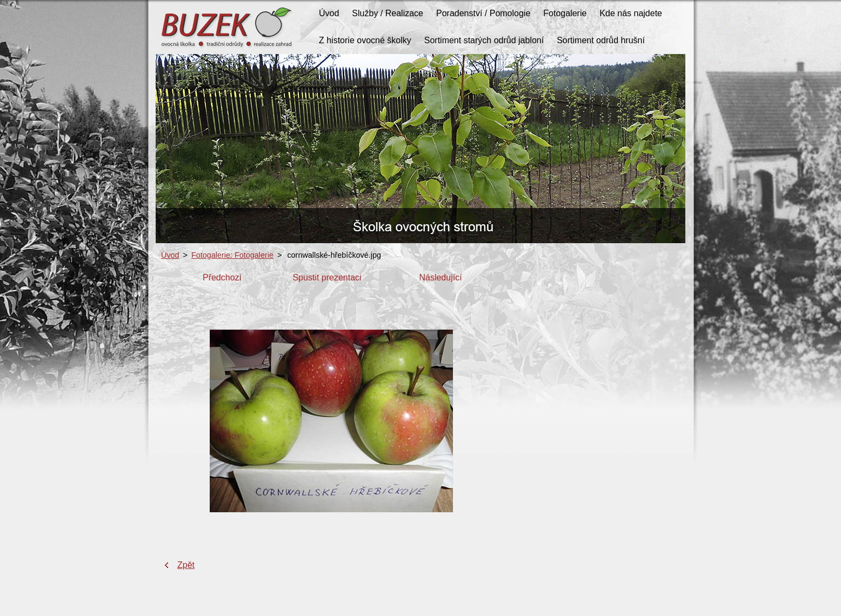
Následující (440, 277)
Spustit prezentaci (327, 277)
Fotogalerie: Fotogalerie (232, 255)
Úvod (170, 255)
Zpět (186, 565)
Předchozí (222, 277)
